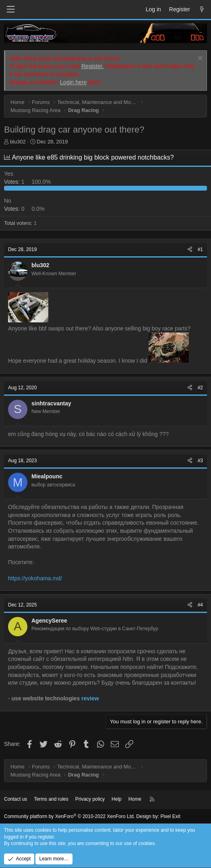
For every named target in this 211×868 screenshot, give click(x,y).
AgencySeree (49, 621)
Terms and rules (51, 799)
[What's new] (202, 10)
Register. (92, 66)
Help (117, 799)
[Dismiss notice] (199, 59)
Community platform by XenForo (69, 816)
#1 (200, 249)
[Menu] (10, 9)
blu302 (18, 142)
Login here (73, 82)
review (90, 698)
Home (135, 799)
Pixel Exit (170, 816)
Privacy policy (90, 799)
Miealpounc (47, 476)
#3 (200, 461)
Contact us (16, 799)
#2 (200, 388)
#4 (200, 605)
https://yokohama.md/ (35, 578)
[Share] (190, 250)
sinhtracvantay (51, 403)
